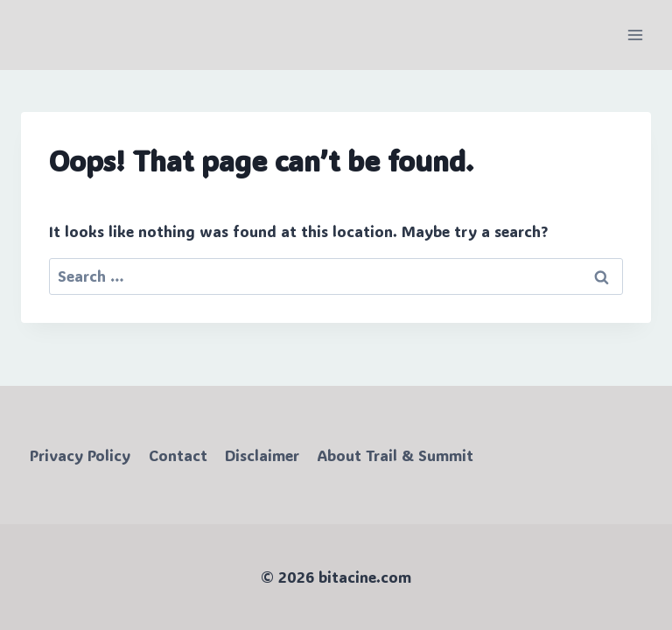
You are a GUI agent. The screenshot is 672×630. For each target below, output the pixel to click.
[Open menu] (635, 35)
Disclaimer (262, 455)
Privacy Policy (80, 455)
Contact (178, 455)
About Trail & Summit (395, 455)
